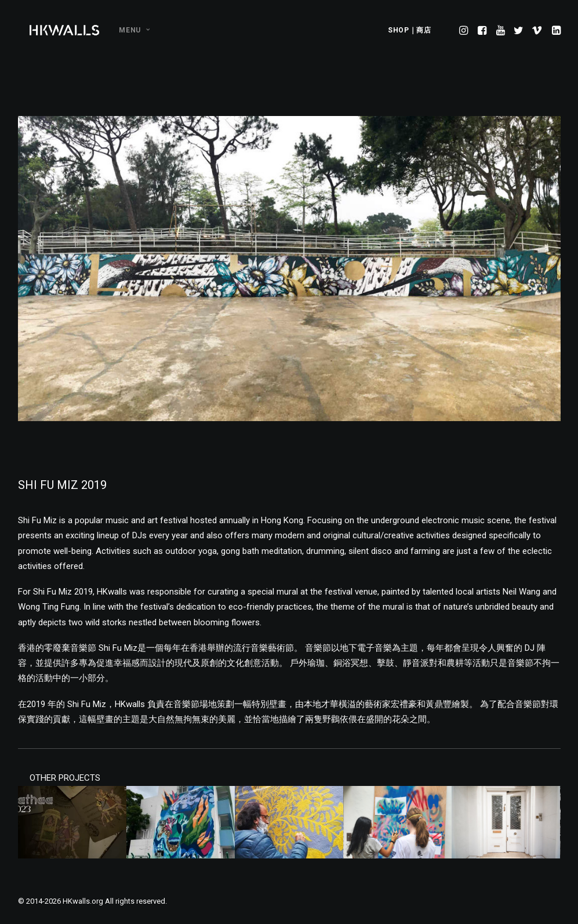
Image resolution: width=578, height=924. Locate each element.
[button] (465, 30)
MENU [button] (134, 30)
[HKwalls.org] (65, 30)
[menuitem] (130, 30)
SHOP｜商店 (409, 30)
